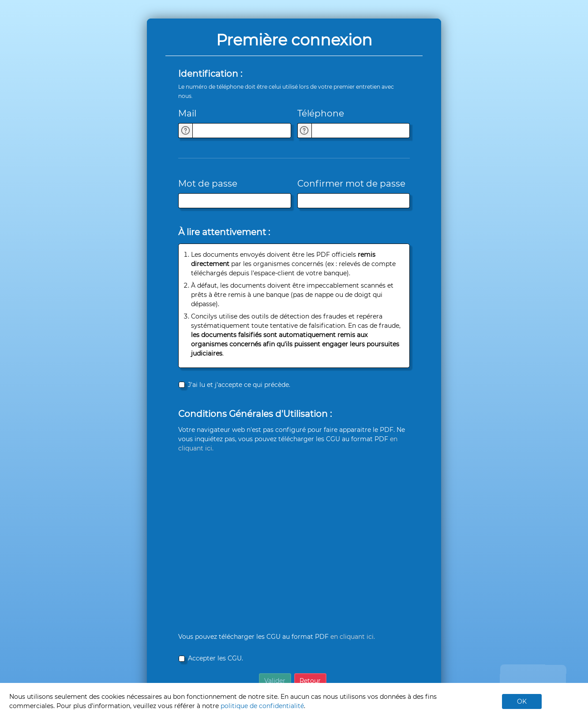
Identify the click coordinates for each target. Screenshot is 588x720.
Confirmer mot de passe (351, 184)
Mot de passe (208, 184)
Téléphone (321, 113)
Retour (310, 681)
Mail (187, 113)
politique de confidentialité (262, 706)
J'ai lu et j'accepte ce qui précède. (239, 385)
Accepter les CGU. (215, 658)
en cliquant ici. (353, 637)
